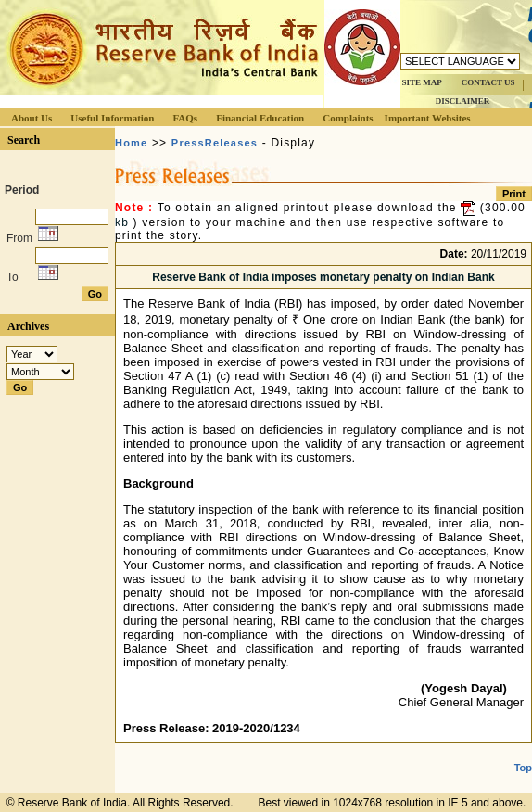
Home (131, 143)
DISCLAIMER (463, 101)
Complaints (348, 118)
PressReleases (215, 143)
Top (523, 768)
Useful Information (112, 118)
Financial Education (260, 118)
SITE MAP (421, 82)
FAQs (185, 118)
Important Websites (428, 118)
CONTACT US (488, 82)
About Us (32, 118)
